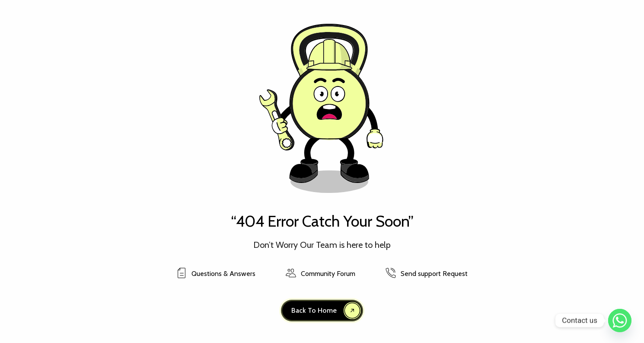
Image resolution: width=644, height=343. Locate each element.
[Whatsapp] (620, 321)
